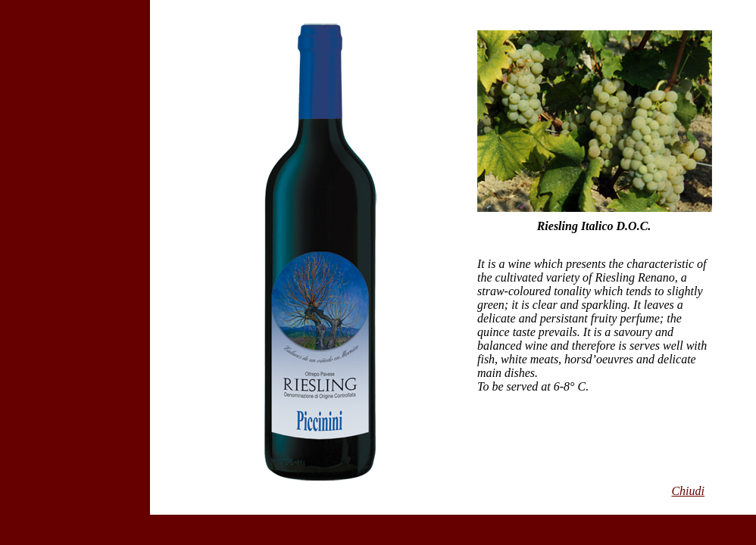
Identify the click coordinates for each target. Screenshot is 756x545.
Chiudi (688, 491)
